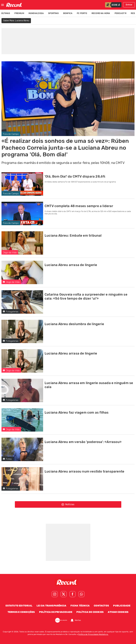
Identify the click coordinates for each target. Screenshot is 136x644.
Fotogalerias (11, 312)
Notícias (68, 504)
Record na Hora (101, 13)
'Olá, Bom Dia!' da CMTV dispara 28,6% (75, 176)
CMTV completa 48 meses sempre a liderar (79, 206)
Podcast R (121, 13)
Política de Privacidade (56, 612)
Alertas (78, 620)
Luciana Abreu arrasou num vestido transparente (84, 471)
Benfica (68, 13)
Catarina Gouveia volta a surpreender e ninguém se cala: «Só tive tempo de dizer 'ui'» (86, 296)
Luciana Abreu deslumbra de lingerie (74, 324)
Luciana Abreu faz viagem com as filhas (77, 412)
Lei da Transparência (51, 606)
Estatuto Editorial (19, 606)
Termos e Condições (21, 612)
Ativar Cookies (118, 612)
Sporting (53, 13)
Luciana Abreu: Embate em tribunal (73, 236)
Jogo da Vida (10, 253)
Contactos (101, 606)
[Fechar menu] (3, 5)
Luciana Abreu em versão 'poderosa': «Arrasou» (83, 442)
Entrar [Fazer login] (129, 5)
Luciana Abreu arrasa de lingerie (71, 265)
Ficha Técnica (80, 606)
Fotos (7, 459)
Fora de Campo (11, 134)
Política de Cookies (90, 612)
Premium (19, 13)
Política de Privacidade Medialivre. (93, 634)
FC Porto (82, 13)
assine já (116, 5)
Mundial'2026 (36, 13)
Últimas (6, 13)
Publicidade (122, 606)
